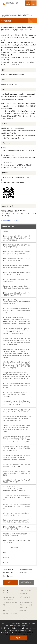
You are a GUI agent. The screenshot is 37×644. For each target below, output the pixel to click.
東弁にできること (8, 573)
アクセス (6, 593)
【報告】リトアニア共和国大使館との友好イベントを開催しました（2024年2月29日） (16, 253)
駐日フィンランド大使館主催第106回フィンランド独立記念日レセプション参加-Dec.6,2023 (16, 394)
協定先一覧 (6, 557)
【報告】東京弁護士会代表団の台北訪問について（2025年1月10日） (16, 246)
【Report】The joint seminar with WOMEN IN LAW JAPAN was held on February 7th (17, 267)
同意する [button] (19, 638)
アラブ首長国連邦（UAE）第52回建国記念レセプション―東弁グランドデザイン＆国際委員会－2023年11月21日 (16, 449)
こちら (3, 177)
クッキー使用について (13, 628)
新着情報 (5, 231)
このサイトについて (25, 591)
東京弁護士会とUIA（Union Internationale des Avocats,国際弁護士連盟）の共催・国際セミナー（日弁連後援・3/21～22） (17, 419)
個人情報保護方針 (25, 597)
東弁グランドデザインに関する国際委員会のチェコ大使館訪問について (16, 514)
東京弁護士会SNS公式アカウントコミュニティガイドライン (27, 605)
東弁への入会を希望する (27, 570)
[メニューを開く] (34, 3)
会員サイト (11, 582)
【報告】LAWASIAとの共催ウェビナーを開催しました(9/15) (17, 542)
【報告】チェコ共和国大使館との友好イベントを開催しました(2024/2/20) (16, 294)
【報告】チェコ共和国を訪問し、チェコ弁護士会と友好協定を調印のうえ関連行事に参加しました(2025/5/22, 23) (16, 238)
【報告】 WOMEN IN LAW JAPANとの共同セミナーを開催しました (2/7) (17, 273)
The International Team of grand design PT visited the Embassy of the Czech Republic (16, 521)
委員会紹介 (19, 14)
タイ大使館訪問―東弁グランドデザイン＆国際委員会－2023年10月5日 (16, 481)
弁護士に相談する (8, 570)
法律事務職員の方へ (26, 582)
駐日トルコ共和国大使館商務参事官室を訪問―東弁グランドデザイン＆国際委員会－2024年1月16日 (17, 385)
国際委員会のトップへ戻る (11, 220)
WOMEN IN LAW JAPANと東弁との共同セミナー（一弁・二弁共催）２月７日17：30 (16, 411)
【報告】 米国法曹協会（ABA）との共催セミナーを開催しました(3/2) (17, 528)
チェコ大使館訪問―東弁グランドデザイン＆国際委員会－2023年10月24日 (16, 465)
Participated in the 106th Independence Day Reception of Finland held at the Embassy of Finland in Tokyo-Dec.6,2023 (16, 403)
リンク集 (5, 562)
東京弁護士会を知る (10, 14)
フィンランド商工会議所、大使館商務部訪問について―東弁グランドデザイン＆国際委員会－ (16, 498)
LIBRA (5, 552)
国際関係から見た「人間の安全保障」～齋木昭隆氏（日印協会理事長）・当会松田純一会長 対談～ (16, 473)
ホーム (2, 14)
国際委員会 (26, 14)
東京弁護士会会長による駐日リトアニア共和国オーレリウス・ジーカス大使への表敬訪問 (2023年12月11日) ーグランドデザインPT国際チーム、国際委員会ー (16, 365)
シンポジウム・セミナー (10, 548)
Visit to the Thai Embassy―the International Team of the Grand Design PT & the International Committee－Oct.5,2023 (16, 489)
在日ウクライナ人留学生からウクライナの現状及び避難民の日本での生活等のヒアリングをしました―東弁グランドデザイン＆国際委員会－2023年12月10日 (16, 342)
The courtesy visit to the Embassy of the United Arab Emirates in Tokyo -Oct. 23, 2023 (16, 287)
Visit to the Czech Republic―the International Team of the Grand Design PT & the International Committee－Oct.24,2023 (16, 458)
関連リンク (23, 611)
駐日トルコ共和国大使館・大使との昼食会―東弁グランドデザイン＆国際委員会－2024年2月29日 (17, 311)
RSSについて (7, 611)
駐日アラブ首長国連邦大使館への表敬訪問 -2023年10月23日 (16, 280)
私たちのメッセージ (25, 573)
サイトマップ (23, 594)
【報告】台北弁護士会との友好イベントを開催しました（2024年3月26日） (16, 260)
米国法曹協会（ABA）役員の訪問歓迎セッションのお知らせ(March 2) (16, 535)
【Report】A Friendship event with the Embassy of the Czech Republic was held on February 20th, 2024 (16, 302)
